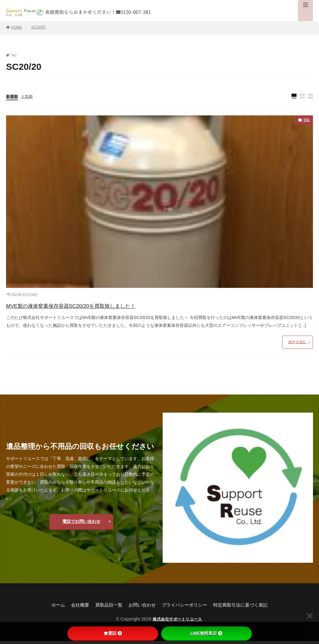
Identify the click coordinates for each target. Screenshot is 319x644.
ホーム (53, 608)
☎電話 (113, 633)
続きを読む (298, 345)
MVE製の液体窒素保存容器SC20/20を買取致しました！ (98, 307)
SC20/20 (38, 27)
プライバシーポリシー (186, 608)
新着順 (12, 97)
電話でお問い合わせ (81, 524)
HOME (17, 27)
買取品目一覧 (106, 608)
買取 (306, 121)
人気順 (28, 97)
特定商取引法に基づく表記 (245, 608)
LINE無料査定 (207, 633)
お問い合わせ (141, 608)
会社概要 (76, 608)
